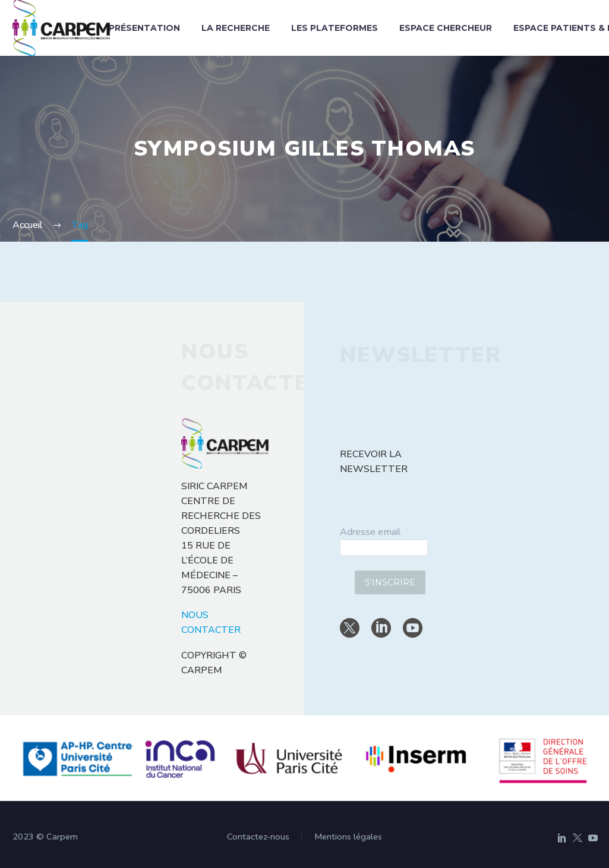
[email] (384, 548)
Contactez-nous (258, 837)
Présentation (144, 28)
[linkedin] (381, 628)
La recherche (236, 28)
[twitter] (350, 628)
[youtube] (413, 628)
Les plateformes (335, 28)
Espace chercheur (446, 28)
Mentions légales (348, 837)
